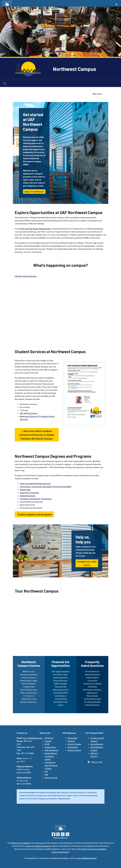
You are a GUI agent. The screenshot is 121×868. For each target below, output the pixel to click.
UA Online (49, 738)
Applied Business (28, 496)
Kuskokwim (73, 747)
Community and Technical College (51, 765)
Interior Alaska (74, 744)
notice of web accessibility (94, 849)
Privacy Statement (61, 852)
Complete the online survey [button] (87, 563)
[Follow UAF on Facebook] (54, 834)
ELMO (47, 744)
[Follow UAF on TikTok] (63, 834)
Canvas (48, 741)
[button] (4, 32)
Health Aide (25, 490)
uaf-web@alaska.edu (86, 858)
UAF (47, 774)
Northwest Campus (74, 69)
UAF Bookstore (51, 750)
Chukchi (71, 741)
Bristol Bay (73, 738)
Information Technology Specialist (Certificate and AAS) (46, 486)
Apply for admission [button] (34, 191)
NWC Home (97, 94)
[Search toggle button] (117, 4)
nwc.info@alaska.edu (32, 738)
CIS (46, 771)
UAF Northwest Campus (26, 276)
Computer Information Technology (36, 499)
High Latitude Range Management (35, 229)
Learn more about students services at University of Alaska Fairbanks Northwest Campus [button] (37, 435)
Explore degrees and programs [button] (34, 514)
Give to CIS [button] (95, 762)
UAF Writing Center (29, 413)
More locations (74, 750)
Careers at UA (51, 778)
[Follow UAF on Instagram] (58, 834)
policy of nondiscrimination (39, 846)
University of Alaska (20, 843)
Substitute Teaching (29, 493)
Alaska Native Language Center (51, 756)
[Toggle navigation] (5, 83)
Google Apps (50, 747)
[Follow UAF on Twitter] (67, 834)
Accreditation (97, 744)
